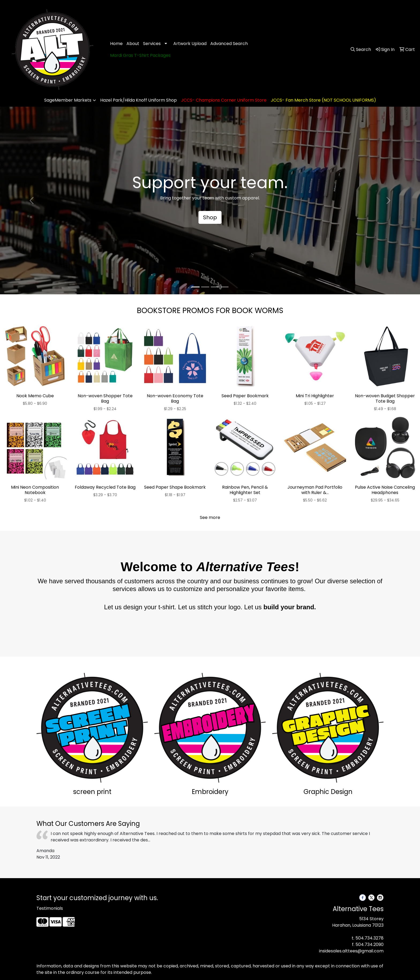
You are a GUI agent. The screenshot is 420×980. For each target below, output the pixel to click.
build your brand (289, 607)
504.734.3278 (370, 938)
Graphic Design (328, 792)
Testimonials (50, 908)
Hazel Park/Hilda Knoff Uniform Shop (138, 100)
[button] (31, 201)
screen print (92, 792)
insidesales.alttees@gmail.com (351, 951)
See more (210, 517)
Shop (210, 217)
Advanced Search (229, 44)
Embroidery (210, 792)
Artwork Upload (190, 44)
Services (152, 44)
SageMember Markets (68, 100)
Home (116, 44)
